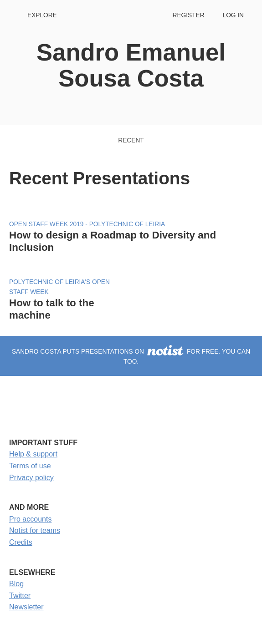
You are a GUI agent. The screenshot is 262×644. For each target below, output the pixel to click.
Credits (21, 542)
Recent (131, 140)
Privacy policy (31, 478)
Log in (233, 15)
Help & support (33, 454)
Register (188, 15)
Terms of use (30, 466)
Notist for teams (35, 530)
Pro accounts (30, 519)
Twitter (20, 596)
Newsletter (26, 607)
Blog (16, 584)
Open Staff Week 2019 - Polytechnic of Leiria (87, 224)
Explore (42, 15)
